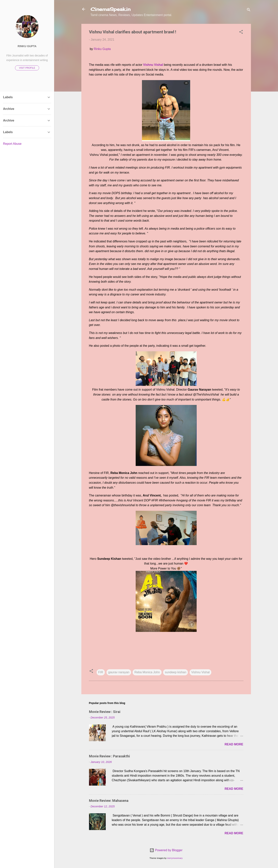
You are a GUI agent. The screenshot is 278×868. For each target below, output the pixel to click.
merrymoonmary (175, 858)
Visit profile (27, 68)
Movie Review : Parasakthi (109, 756)
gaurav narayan (119, 672)
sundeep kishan (175, 672)
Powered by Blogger (166, 850)
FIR (101, 672)
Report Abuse (12, 144)
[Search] (249, 10)
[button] (241, 33)
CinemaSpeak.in (111, 9)
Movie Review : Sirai (105, 712)
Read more (234, 744)
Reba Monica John (147, 672)
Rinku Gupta (102, 49)
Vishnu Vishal (200, 672)
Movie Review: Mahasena (109, 801)
